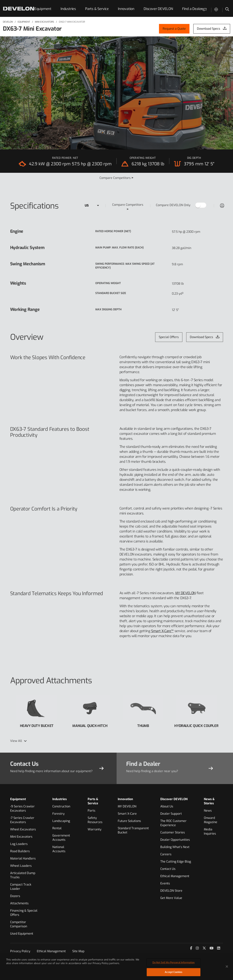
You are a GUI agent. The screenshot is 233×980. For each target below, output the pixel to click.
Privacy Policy (20, 951)
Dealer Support (171, 814)
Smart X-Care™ (162, 631)
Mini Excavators (44, 22)
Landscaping (61, 821)
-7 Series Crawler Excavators (22, 820)
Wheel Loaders (21, 866)
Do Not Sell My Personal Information (174, 964)
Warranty (95, 829)
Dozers (15, 896)
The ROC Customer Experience (173, 823)
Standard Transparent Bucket (133, 830)
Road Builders (20, 851)
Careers (166, 854)
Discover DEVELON (158, 9)
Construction (61, 806)
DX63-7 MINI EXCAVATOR (72, 22)
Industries (68, 9)
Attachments (19, 903)
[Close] (227, 968)
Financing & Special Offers (24, 913)
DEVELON (8, 22)
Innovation (126, 9)
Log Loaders (19, 844)
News (208, 811)
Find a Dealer (192, 9)
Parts (91, 811)
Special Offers (169, 337)
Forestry (58, 814)
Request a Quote (174, 29)
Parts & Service (97, 9)
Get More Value (171, 898)
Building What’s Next (175, 847)
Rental (57, 828)
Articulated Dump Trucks (23, 875)
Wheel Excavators (23, 829)
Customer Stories (173, 832)
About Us (167, 806)
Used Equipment (22, 934)
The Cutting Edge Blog (176, 862)
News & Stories (209, 801)
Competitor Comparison (19, 924)
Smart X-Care (127, 814)
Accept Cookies (174, 974)
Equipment (43, 9)
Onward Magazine (211, 820)
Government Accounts (61, 838)
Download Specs (209, 29)
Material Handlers (23, 858)
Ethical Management (175, 876)
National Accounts (59, 849)
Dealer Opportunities (175, 840)
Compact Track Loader (21, 887)
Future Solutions (129, 821)
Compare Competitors (116, 178)
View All (16, 741)
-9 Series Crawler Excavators (22, 808)
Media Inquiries (210, 831)
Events (165, 883)
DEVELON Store (171, 891)
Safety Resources (95, 820)
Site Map (78, 951)
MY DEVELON (185, 593)
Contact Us (168, 869)
